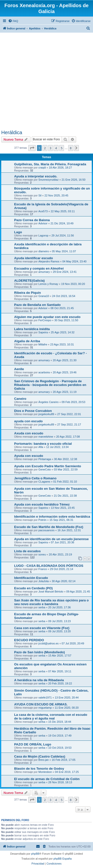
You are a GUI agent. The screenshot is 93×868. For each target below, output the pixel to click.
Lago (18, 232)
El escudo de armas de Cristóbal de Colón (47, 779)
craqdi (42, 168)
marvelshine (46, 437)
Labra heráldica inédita (32, 329)
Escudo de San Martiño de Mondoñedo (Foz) (49, 527)
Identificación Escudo (31, 578)
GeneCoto (45, 469)
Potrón (42, 520)
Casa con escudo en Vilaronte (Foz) (42, 628)
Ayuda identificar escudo (33, 258)
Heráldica (12, 132)
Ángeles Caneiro (48, 402)
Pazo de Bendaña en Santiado (37, 305)
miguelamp (45, 708)
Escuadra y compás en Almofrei (39, 268)
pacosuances (46, 530)
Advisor (43, 223)
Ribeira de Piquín (28, 293)
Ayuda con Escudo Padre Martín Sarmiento (48, 466)
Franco (43, 569)
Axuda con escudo (29, 433)
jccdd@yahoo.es (49, 643)
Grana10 (44, 296)
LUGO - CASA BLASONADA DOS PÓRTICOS (49, 566)
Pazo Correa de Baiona (32, 220)
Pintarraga (45, 459)
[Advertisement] (46, 81)
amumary (44, 272)
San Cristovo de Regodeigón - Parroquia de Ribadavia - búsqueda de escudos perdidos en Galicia (50, 385)
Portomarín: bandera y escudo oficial (43, 444)
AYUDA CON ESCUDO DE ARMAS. (41, 704)
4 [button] (56, 148)
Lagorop (43, 235)
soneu (42, 554)
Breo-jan (44, 760)
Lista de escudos (27, 551)
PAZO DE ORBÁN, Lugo (33, 744)
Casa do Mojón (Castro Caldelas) (40, 756)
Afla (41, 447)
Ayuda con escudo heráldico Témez (42, 504)
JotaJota (44, 581)
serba (42, 607)
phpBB (35, 854)
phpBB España (62, 859)
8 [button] (71, 148)
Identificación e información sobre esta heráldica (52, 517)
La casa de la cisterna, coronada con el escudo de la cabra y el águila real (51, 717)
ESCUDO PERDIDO (29, 640)
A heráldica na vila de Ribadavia (39, 680)
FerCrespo (45, 320)
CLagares (44, 482)
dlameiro (44, 251)
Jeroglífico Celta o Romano (35, 478)
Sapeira (43, 332)
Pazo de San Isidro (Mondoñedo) (39, 652)
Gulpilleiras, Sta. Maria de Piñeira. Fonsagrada (50, 164)
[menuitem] (13, 21)
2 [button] (45, 148)
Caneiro (20, 399)
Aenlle (19, 369)
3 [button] (50, 148)
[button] (32, 148)
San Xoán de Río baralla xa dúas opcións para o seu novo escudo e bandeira (51, 602)
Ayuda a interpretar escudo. (36, 176)
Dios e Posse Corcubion (33, 411)
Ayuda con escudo (29, 456)
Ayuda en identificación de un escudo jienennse (51, 539)
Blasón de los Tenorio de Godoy (39, 769)
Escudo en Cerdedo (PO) (33, 588)
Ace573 (43, 211)
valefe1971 (45, 698)
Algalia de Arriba (27, 341)
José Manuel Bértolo (51, 592)
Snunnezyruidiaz (48, 180)
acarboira (44, 372)
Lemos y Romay (48, 284)
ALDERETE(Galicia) (29, 281)
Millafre (43, 344)
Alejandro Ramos (49, 261)
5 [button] (62, 148)
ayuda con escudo (28, 421)
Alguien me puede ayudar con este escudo (47, 317)
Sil (40, 195)
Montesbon (45, 772)
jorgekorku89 (46, 414)
